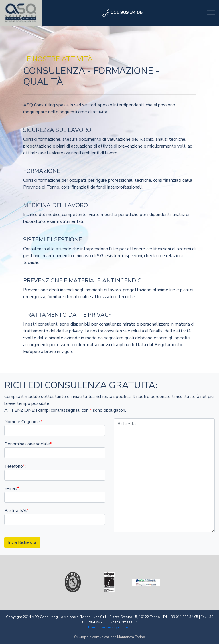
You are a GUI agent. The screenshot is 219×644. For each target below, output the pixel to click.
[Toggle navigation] (211, 13)
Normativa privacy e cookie (110, 627)
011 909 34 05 (122, 13)
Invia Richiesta (22, 542)
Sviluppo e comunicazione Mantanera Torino (110, 637)
